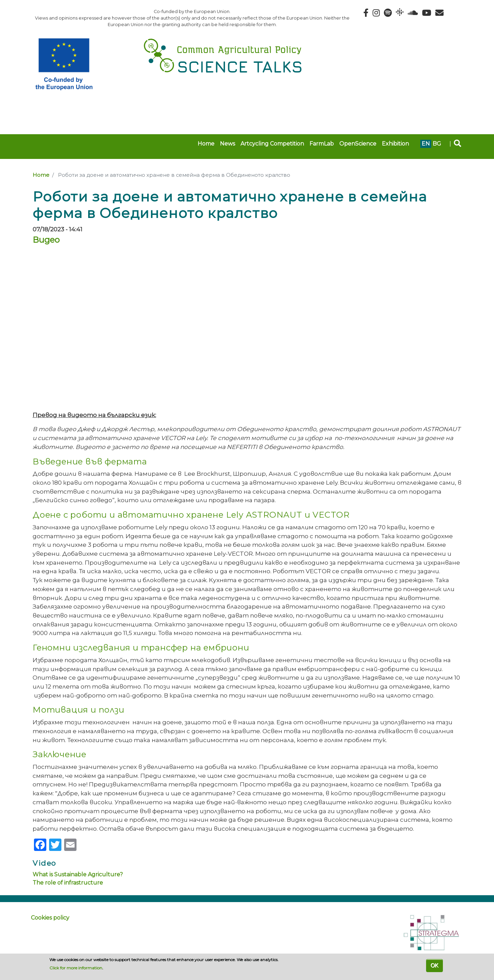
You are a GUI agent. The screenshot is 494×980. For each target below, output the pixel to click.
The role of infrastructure (68, 883)
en (426, 144)
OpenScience (358, 144)
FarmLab (322, 144)
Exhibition (395, 144)
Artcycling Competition (272, 144)
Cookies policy (50, 918)
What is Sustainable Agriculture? (78, 874)
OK (434, 965)
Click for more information (76, 968)
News (227, 144)
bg (437, 144)
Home (206, 144)
